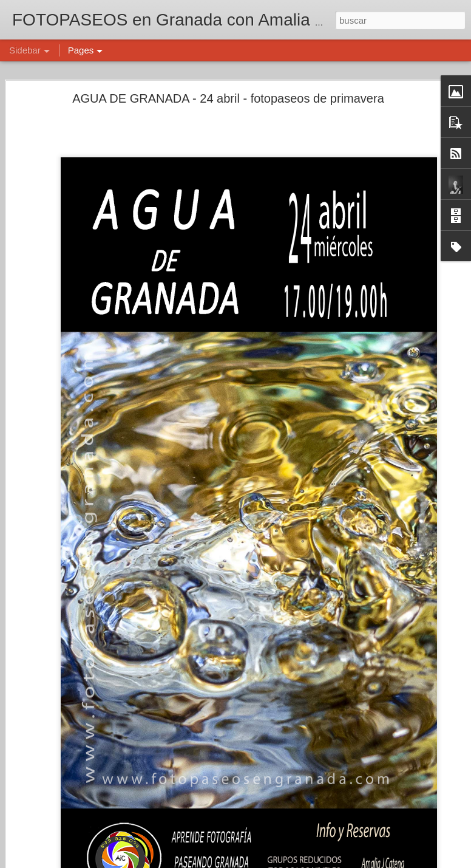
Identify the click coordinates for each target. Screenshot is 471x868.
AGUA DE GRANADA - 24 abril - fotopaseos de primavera (228, 98)
